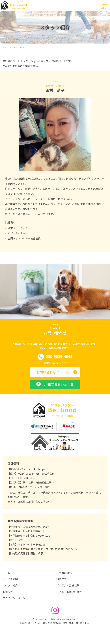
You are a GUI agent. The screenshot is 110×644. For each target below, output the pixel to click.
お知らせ (8, 592)
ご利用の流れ (64, 573)
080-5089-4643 (55, 357)
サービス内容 (10, 579)
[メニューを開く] (105, 5)
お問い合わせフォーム (53, 372)
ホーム (6, 573)
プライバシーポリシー (15, 598)
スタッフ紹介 (10, 585)
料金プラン (63, 579)
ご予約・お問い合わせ (69, 592)
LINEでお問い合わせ (55, 384)
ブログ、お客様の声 (68, 585)
